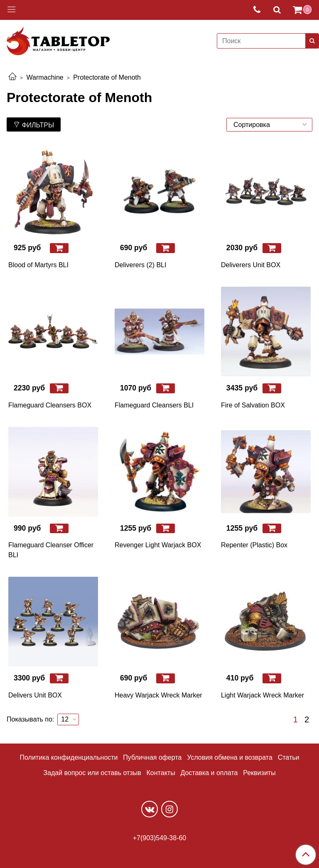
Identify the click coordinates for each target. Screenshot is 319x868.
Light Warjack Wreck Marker (263, 695)
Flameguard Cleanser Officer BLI (51, 550)
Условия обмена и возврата (230, 757)
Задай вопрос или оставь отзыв (92, 773)
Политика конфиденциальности (69, 757)
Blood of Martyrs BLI (38, 265)
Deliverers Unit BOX (251, 265)
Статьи (289, 757)
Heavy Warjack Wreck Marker (158, 695)
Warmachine (45, 77)
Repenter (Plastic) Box (254, 545)
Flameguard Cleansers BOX (50, 405)
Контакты (161, 773)
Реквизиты (259, 773)
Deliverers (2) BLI (140, 265)
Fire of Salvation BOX (253, 405)
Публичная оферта (152, 757)
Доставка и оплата (209, 773)
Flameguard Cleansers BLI (154, 405)
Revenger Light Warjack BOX (158, 545)
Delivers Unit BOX (35, 695)
